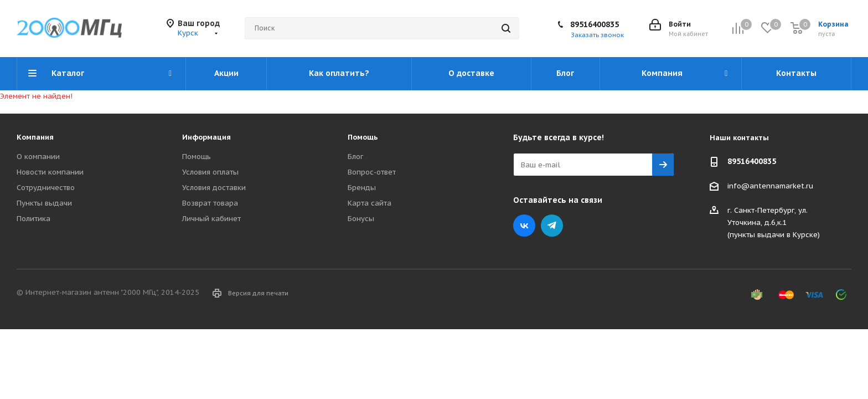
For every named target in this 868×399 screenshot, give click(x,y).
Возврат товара (210, 203)
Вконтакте (524, 226)
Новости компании (50, 172)
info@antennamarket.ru (770, 186)
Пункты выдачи (44, 203)
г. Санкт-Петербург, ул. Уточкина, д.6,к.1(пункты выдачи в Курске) (774, 222)
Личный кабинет (211, 219)
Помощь (197, 157)
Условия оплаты (210, 172)
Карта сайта (370, 203)
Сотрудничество (46, 188)
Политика (33, 219)
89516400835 (595, 24)
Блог (355, 157)
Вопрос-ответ (372, 172)
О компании (38, 157)
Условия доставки (214, 188)
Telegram (552, 226)
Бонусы (361, 219)
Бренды (362, 188)
